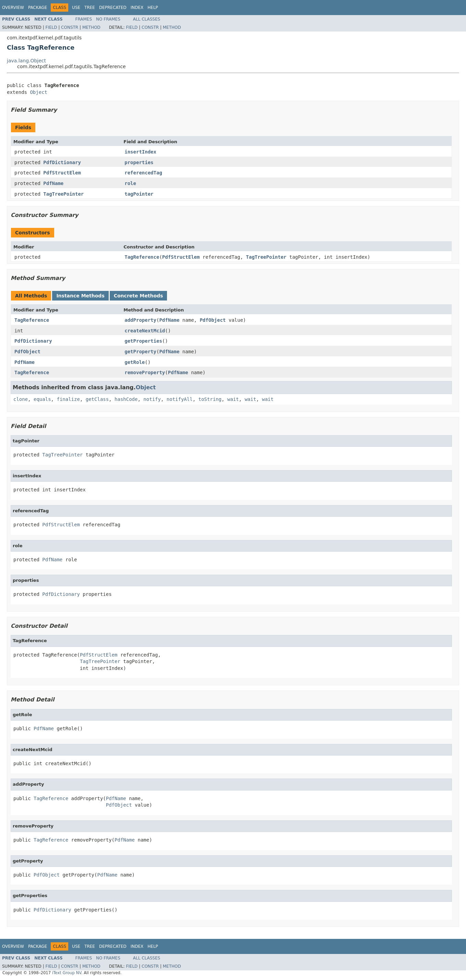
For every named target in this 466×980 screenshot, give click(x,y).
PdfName (53, 183)
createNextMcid (145, 331)
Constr (70, 27)
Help (153, 8)
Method (91, 27)
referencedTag (143, 173)
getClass (97, 399)
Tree (90, 8)
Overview (13, 8)
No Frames (108, 19)
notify (152, 399)
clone (21, 399)
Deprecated (113, 8)
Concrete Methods (139, 296)
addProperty (140, 320)
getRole (135, 362)
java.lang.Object (26, 61)
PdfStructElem (62, 173)
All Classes (147, 19)
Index (137, 8)
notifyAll (180, 399)
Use (76, 8)
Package (38, 8)
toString (210, 399)
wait (233, 399)
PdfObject (213, 320)
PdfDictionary (62, 162)
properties (139, 162)
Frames (84, 19)
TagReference (142, 257)
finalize (68, 399)
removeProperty (145, 372)
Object (39, 92)
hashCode (126, 399)
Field (51, 27)
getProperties (143, 341)
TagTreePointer (63, 194)
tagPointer (139, 194)
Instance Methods (80, 296)
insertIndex (140, 152)
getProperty (140, 352)
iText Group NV (67, 973)
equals (42, 399)
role (130, 183)
